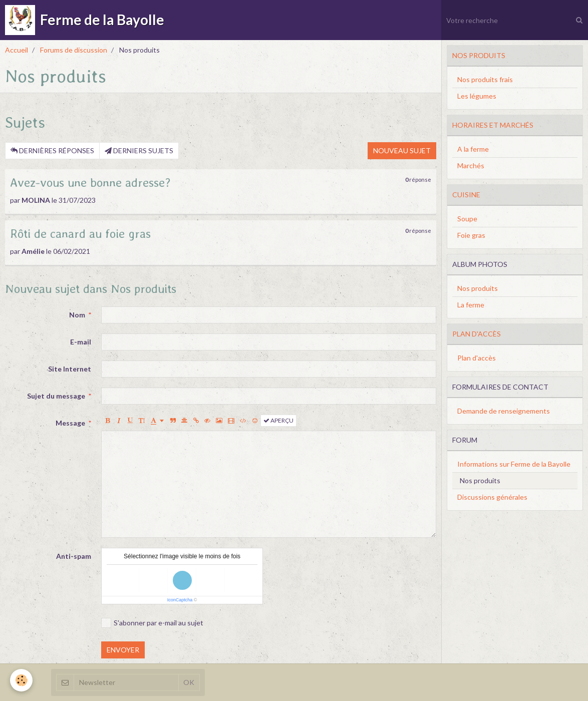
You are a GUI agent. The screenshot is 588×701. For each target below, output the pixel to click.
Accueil (17, 50)
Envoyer (123, 650)
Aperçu (278, 420)
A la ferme (473, 149)
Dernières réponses (52, 150)
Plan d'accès (477, 358)
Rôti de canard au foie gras (80, 234)
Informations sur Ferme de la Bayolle (514, 464)
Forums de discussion (74, 50)
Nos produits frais (485, 79)
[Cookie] (21, 680)
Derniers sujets (139, 150)
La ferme (471, 305)
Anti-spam (74, 556)
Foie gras (471, 235)
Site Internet (70, 369)
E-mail (81, 342)
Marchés (471, 165)
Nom (77, 315)
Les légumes (477, 96)
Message (70, 423)
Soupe (467, 219)
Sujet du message (56, 396)
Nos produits (478, 288)
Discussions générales (492, 497)
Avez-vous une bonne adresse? (90, 183)
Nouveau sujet (402, 150)
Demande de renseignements (504, 411)
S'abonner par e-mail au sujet (152, 623)
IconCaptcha (180, 600)
